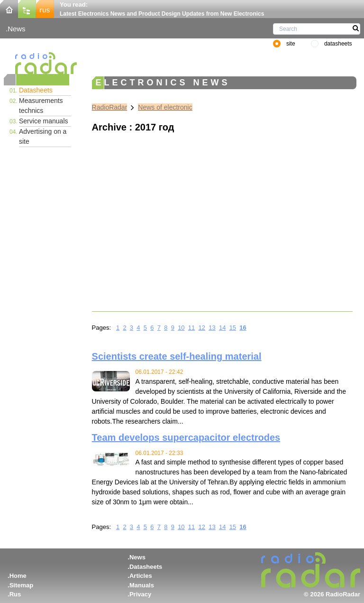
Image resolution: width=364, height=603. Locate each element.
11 (191, 328)
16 (243, 328)
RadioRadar (110, 107)
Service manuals (44, 121)
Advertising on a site (43, 136)
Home (18, 576)
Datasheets (36, 90)
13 (212, 328)
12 (202, 328)
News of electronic (165, 107)
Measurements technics (41, 106)
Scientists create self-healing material (177, 356)
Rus (15, 594)
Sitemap (22, 585)
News (16, 29)
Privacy (140, 594)
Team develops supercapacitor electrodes (186, 437)
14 (222, 328)
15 (233, 328)
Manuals (142, 585)
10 (181, 328)
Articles (141, 576)
